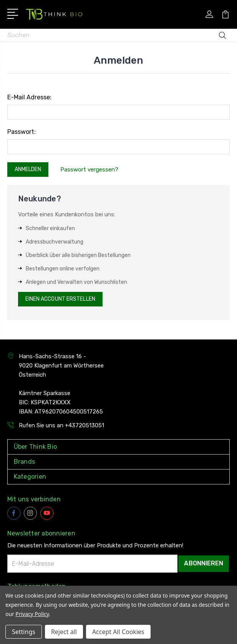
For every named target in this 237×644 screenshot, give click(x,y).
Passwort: (22, 132)
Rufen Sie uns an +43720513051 (61, 425)
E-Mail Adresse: (29, 97)
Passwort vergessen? (89, 170)
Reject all (64, 632)
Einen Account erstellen (60, 299)
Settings (24, 632)
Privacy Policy (32, 614)
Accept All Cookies (118, 632)
